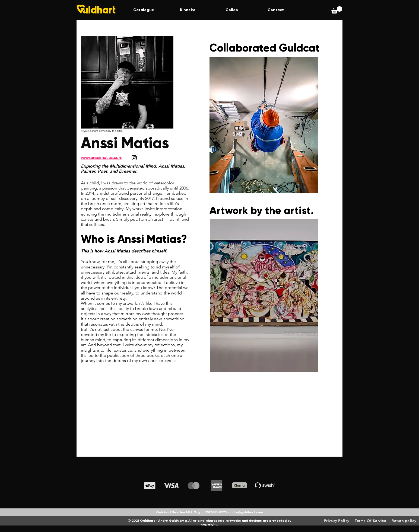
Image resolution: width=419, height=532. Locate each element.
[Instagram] (134, 158)
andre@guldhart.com (246, 512)
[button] (337, 10)
